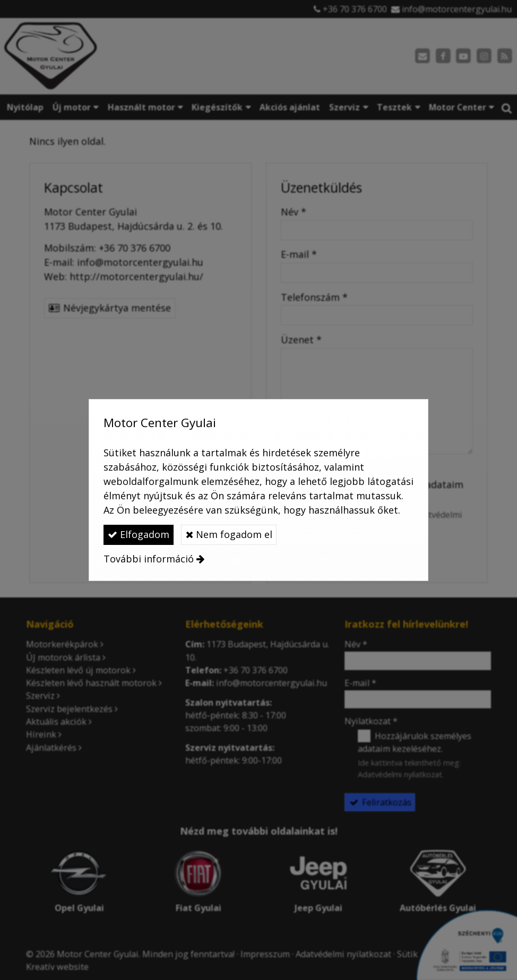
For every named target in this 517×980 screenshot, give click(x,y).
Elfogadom (139, 534)
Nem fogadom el (229, 534)
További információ (149, 559)
